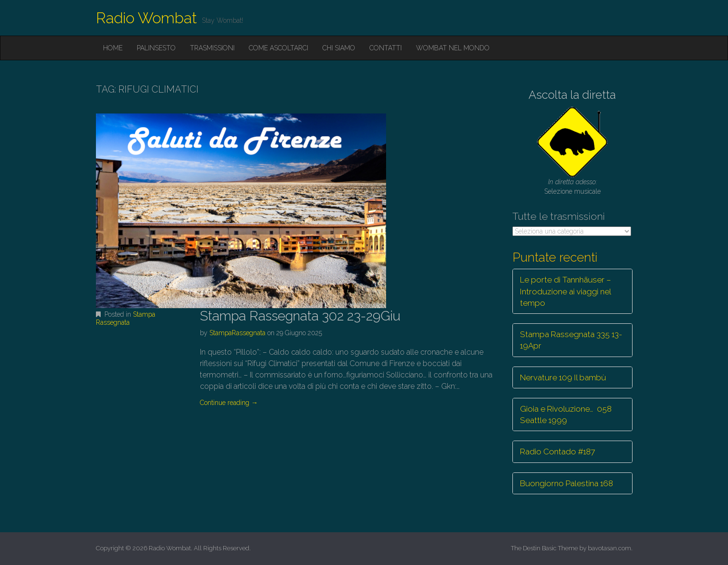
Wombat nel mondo (453, 48)
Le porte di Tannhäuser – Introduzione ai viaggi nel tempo (566, 291)
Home (113, 48)
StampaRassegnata (237, 333)
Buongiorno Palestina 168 (567, 483)
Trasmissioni (212, 48)
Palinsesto (156, 48)
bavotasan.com (610, 548)
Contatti (386, 48)
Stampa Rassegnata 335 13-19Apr (571, 340)
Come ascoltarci (279, 48)
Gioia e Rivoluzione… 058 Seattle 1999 (566, 414)
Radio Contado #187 (558, 452)
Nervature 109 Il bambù (563, 377)
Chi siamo (339, 48)
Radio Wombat (147, 18)
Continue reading (229, 403)
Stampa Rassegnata (126, 318)
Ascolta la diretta (572, 95)
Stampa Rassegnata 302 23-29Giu (300, 316)
